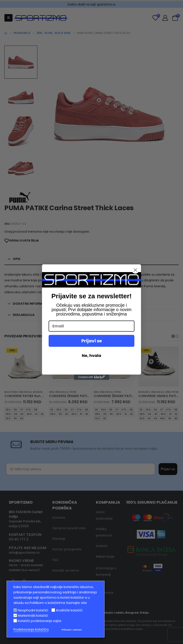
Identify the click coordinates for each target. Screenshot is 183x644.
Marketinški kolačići (33, 616)
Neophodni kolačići (33, 610)
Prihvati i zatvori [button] (72, 630)
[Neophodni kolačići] (15, 610)
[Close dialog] (135, 270)
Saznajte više (76, 603)
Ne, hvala (91, 355)
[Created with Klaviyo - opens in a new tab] (91, 377)
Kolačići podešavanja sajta (39, 621)
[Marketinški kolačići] (15, 615)
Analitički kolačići (69, 610)
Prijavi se (92, 341)
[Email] (91, 326)
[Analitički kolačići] (53, 610)
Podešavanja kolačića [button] (31, 629)
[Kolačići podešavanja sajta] (15, 621)
